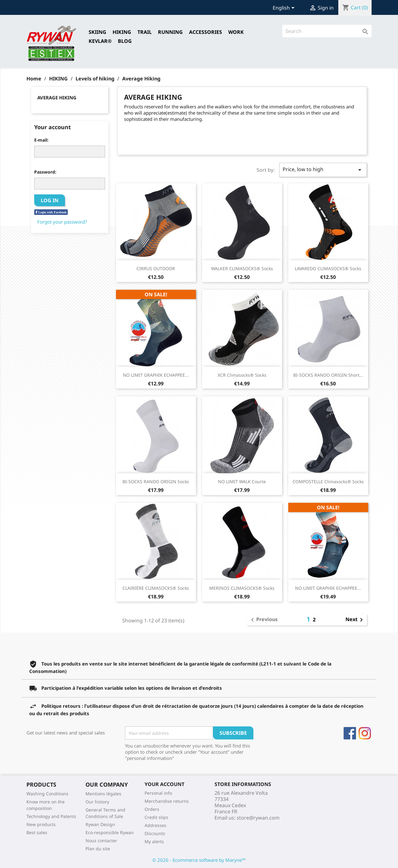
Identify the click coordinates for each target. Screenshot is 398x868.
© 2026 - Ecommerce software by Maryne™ (199, 860)
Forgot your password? (62, 222)
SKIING (97, 32)
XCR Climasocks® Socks (242, 375)
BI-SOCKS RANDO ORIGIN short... (328, 375)
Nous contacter (101, 841)
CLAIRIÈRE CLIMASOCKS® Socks (156, 588)
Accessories (206, 32)
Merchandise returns (167, 801)
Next (355, 620)
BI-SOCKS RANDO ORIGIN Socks (156, 482)
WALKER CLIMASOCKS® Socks (242, 268)
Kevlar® (100, 41)
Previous (263, 620)
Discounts (155, 833)
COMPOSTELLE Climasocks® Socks (328, 482)
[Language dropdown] (285, 8)
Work (236, 32)
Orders (152, 809)
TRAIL (145, 32)
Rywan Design (100, 824)
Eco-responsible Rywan (110, 832)
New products (41, 824)
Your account (164, 784)
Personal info (158, 793)
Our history (97, 802)
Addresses (155, 825)
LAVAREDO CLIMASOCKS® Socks (328, 268)
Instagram (365, 733)
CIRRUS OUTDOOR (156, 268)
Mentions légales (103, 794)
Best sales (37, 832)
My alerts (154, 841)
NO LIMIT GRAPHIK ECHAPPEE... (156, 375)
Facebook (350, 733)
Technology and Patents (51, 816)
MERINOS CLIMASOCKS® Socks (242, 588)
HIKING (122, 32)
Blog (125, 41)
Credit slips (156, 817)
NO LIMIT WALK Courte (242, 482)
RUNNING (170, 32)
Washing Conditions (47, 794)
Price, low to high (323, 170)
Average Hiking (57, 98)
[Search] (327, 31)
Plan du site (98, 849)
